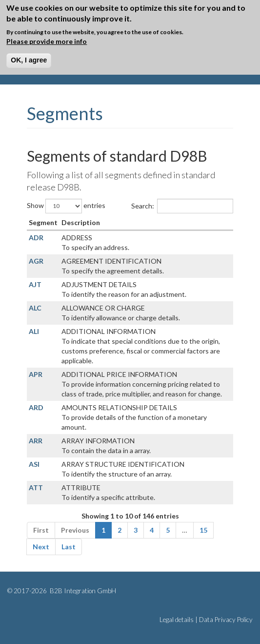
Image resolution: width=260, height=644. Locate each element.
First (41, 530)
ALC (35, 308)
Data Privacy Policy (226, 620)
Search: (182, 206)
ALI (34, 331)
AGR (36, 261)
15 (203, 530)
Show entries (66, 206)
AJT (35, 284)
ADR (36, 238)
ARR (36, 441)
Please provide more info (47, 41)
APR (36, 374)
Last (69, 547)
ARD (36, 407)
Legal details (177, 620)
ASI (34, 464)
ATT (36, 488)
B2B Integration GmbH (82, 591)
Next (41, 547)
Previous (75, 530)
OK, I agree (29, 60)
